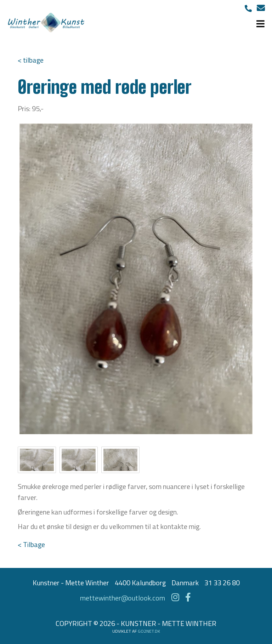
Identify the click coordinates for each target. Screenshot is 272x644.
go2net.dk (149, 631)
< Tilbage (31, 544)
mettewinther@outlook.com (123, 598)
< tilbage (31, 60)
